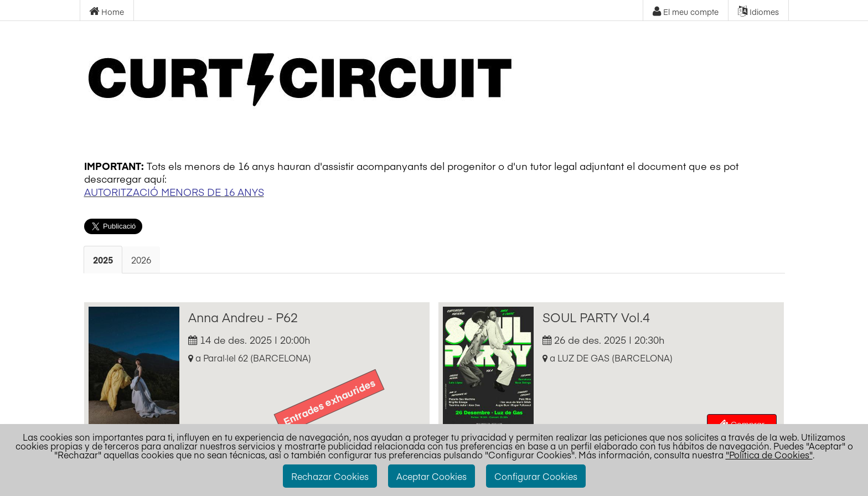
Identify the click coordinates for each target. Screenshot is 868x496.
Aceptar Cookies (432, 476)
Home (107, 12)
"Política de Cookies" (769, 454)
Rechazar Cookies (330, 476)
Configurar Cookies (536, 476)
